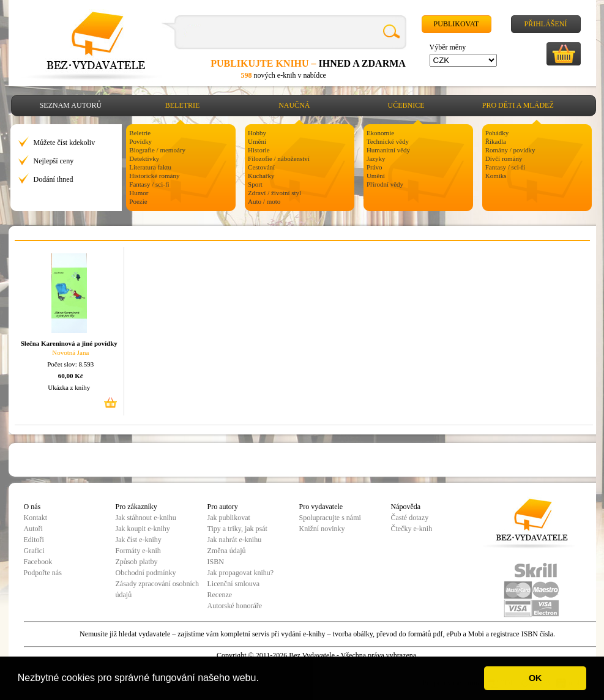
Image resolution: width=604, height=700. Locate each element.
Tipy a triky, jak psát (237, 529)
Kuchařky (261, 176)
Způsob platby (137, 562)
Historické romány (154, 176)
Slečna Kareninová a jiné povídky (69, 343)
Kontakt (36, 518)
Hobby (257, 133)
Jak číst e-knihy (139, 540)
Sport (255, 184)
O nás (32, 507)
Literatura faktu (150, 167)
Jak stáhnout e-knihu (146, 518)
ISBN (216, 562)
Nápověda (406, 507)
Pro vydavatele (321, 507)
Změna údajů (227, 551)
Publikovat (457, 24)
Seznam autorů (71, 105)
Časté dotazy (410, 518)
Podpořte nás (43, 573)
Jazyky (376, 158)
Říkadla (496, 141)
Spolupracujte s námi (330, 518)
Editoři (34, 540)
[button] (263, 679)
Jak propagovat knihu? (241, 573)
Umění (257, 141)
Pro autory (223, 507)
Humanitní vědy (388, 150)
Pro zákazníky (136, 507)
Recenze (220, 595)
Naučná (294, 105)
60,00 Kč (71, 376)
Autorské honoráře (235, 606)
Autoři (33, 529)
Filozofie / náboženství (279, 158)
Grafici (34, 551)
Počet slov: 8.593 (70, 364)
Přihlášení (545, 24)
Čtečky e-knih (412, 529)
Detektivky (144, 158)
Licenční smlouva (234, 584)
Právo (375, 167)
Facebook (38, 562)
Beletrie (183, 105)
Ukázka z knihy (69, 387)
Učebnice (406, 105)
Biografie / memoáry (157, 150)
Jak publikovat (229, 518)
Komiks (496, 176)
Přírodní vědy (385, 184)
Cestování (261, 167)
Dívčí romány (504, 158)
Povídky (140, 141)
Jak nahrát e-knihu (235, 540)
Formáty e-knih (138, 551)
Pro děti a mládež (518, 105)
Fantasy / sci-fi (149, 184)
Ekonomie (380, 133)
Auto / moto (264, 201)
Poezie (138, 201)
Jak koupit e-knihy (143, 529)
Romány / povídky (510, 150)
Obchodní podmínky (146, 573)
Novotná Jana (70, 352)
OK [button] (535, 678)
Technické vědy (388, 141)
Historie (259, 150)
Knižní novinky (322, 529)
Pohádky (497, 133)
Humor (139, 193)
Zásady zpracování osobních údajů (158, 589)
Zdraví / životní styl (274, 193)
